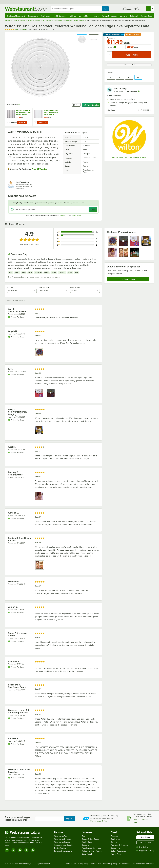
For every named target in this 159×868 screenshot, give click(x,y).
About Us (115, 836)
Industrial (134, 16)
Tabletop (73, 16)
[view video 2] (123, 241)
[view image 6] (123, 252)
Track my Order (145, 842)
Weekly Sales (87, 842)
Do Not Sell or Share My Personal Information (137, 864)
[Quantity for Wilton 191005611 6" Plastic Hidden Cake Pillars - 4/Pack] (36, 123)
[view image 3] (135, 241)
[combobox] (76, 9)
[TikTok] (26, 850)
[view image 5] (112, 252)
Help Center (145, 837)
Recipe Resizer (60, 848)
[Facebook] (20, 850)
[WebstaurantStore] (25, 832)
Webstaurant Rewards (63, 839)
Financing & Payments (119, 845)
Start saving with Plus (99, 821)
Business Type (146, 16)
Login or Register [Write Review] (128, 279)
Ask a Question (91, 105)
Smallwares (45, 16)
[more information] (139, 91)
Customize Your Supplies (64, 845)
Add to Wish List (129, 65)
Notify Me (22, 123)
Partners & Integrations (63, 851)
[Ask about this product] (53, 210)
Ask (93, 210)
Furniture (95, 16)
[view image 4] (146, 241)
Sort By (10, 287)
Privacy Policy (76, 215)
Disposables (84, 16)
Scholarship (115, 848)
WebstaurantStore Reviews (92, 851)
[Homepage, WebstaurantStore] (26, 9)
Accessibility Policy (110, 864)
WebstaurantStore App (63, 842)
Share (76, 105)
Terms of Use (64, 215)
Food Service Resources (91, 848)
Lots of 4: (112, 47)
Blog (84, 836)
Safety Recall (87, 854)
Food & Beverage (60, 16)
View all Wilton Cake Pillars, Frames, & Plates (129, 158)
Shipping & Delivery (145, 851)
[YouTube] (13, 850)
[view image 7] (135, 252)
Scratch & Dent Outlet (90, 839)
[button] (82, 39)
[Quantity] (110, 55)
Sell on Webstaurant (119, 851)
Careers (114, 842)
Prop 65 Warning (39, 169)
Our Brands (115, 839)
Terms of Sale (71, 864)
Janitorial (124, 16)
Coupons (85, 845)
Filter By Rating (76, 287)
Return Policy (116, 854)
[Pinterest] (33, 850)
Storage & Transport (109, 16)
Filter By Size (44, 287)
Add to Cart (43, 123)
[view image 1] (112, 241)
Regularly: (111, 38)
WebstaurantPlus (61, 836)
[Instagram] (7, 850)
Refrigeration (33, 16)
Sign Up (70, 819)
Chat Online (142, 847)
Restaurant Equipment (16, 16)
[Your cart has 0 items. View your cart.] (150, 9)
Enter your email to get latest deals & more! (17, 819)
